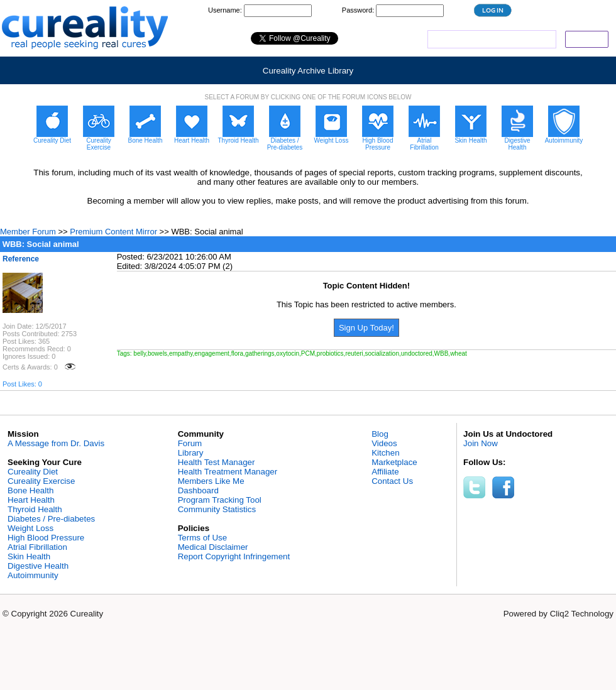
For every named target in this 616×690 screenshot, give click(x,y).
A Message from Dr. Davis (56, 443)
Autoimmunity (33, 575)
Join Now (481, 443)
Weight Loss (30, 528)
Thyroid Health (35, 509)
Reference (21, 259)
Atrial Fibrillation (37, 547)
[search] (491, 40)
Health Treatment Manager (228, 472)
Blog (380, 434)
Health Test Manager (217, 462)
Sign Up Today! (366, 328)
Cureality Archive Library (308, 71)
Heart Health (31, 500)
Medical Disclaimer (213, 547)
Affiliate (385, 472)
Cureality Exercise (41, 481)
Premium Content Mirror (113, 232)
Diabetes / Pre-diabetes (51, 519)
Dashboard (198, 490)
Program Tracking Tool (220, 500)
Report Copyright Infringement (234, 556)
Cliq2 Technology (582, 614)
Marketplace (394, 462)
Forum (190, 443)
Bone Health (30, 490)
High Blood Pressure (46, 538)
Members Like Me (211, 481)
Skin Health (29, 556)
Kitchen (385, 453)
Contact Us (392, 481)
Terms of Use (203, 538)
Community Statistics (217, 509)
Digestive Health (38, 566)
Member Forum (28, 232)
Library (191, 453)
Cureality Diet (33, 472)
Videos (384, 443)
